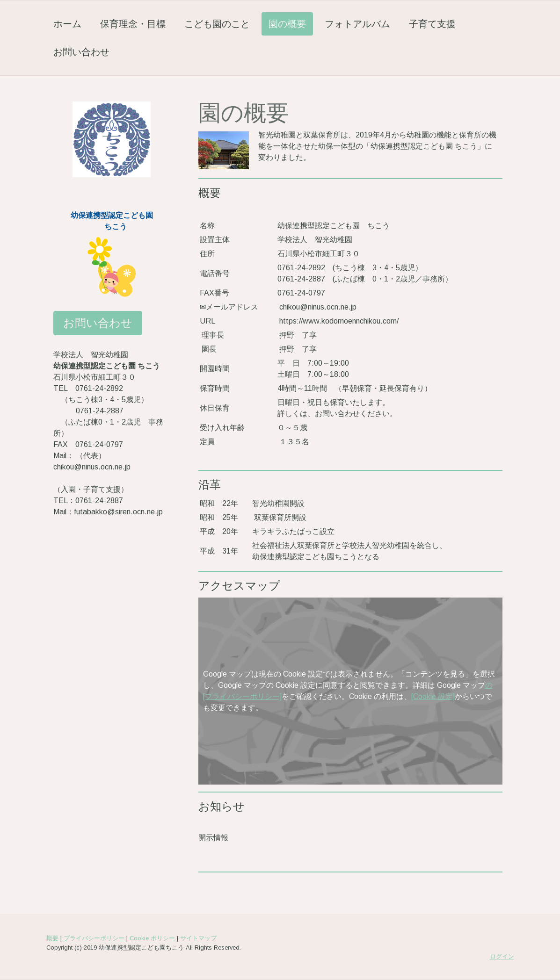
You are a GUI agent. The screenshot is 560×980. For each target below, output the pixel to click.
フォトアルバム (357, 24)
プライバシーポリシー (94, 938)
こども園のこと (217, 24)
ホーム (67, 24)
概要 (52, 938)
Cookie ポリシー (152, 938)
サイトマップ (198, 938)
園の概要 (287, 24)
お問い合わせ (81, 52)
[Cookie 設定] (433, 696)
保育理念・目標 (133, 24)
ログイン (502, 956)
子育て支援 (432, 24)
